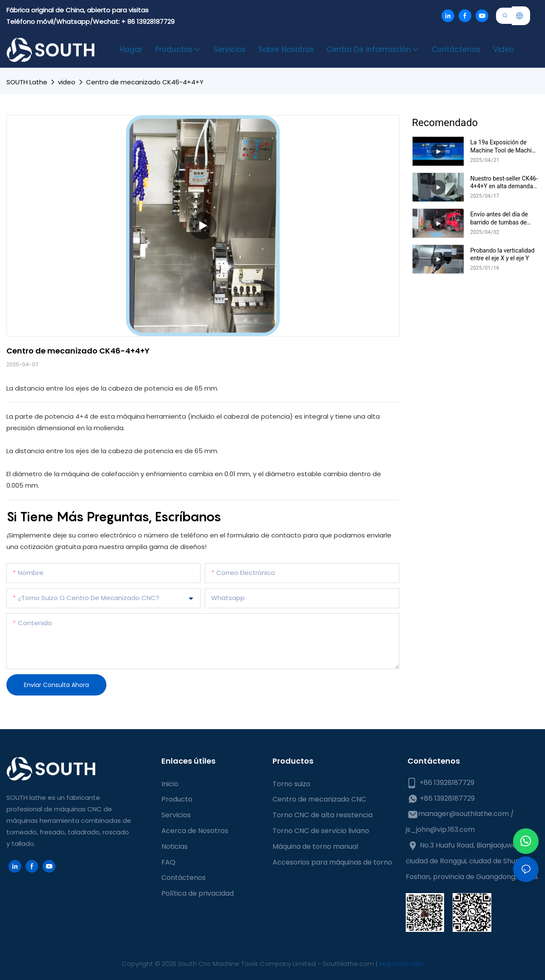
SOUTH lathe (27, 82)
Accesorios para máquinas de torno (332, 862)
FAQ (168, 862)
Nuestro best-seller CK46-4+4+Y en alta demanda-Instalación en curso (504, 182)
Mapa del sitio (402, 964)
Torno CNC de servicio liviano (321, 831)
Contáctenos (184, 878)
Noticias (175, 846)
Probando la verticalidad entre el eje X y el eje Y (503, 254)
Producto (177, 799)
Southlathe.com (349, 964)
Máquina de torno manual (315, 846)
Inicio (170, 784)
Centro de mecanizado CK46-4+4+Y (145, 82)
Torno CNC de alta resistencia (323, 815)
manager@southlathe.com (463, 814)
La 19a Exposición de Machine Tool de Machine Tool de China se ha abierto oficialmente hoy (504, 146)
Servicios (176, 815)
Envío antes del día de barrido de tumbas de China (499, 218)
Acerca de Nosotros (195, 831)
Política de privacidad (198, 893)
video (67, 82)
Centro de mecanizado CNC (319, 799)
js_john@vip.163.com (440, 829)
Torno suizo (291, 784)
